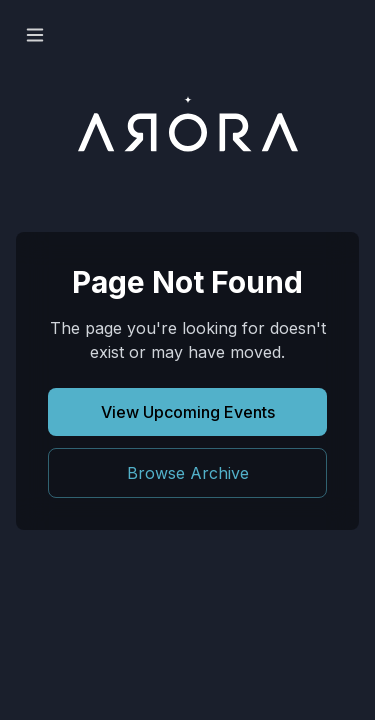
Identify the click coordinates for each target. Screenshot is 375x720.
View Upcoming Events (188, 412)
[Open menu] (35, 35)
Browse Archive (188, 473)
